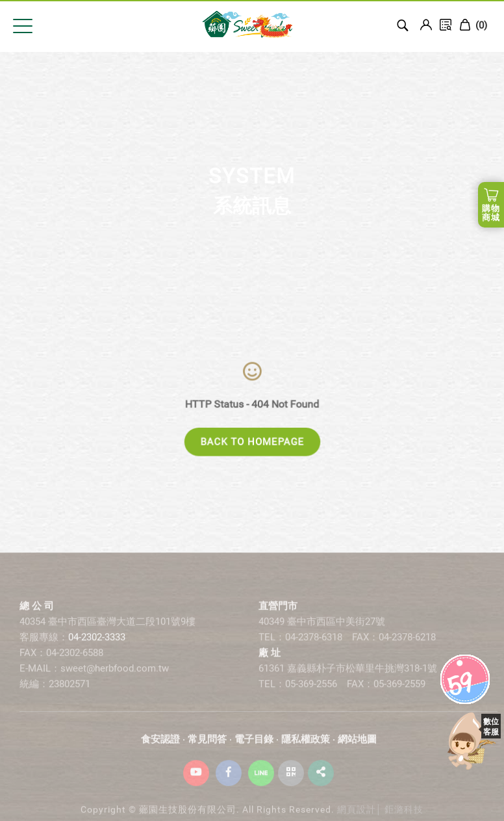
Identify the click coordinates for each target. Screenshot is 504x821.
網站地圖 (357, 746)
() (473, 25)
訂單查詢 (446, 25)
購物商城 (491, 213)
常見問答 (207, 746)
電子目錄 (254, 746)
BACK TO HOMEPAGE (252, 442)
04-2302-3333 (97, 644)
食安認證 (160, 746)
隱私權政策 (306, 746)
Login (426, 25)
